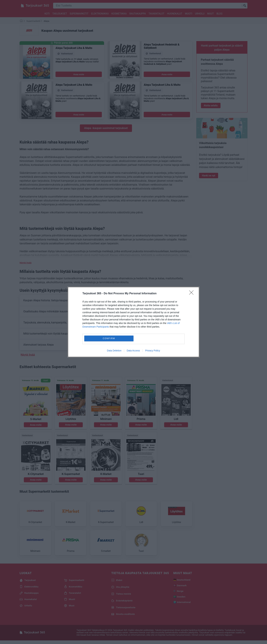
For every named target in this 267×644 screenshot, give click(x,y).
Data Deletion (114, 351)
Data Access (133, 351)
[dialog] (133, 322)
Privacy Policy (153, 351)
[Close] (192, 294)
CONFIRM (109, 339)
